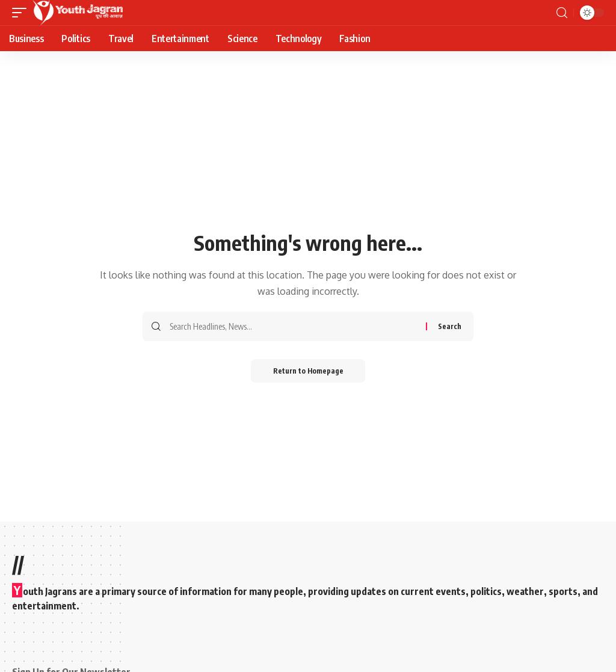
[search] (562, 13)
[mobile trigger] (22, 13)
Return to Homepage (308, 371)
